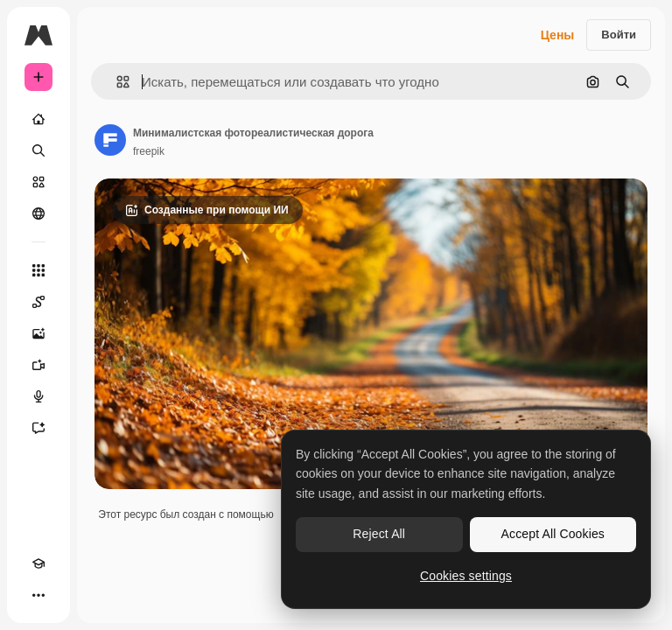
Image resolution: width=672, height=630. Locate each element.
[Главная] (38, 119)
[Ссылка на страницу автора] (110, 140)
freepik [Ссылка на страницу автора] (149, 151)
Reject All (379, 534)
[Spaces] (38, 302)
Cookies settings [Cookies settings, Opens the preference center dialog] (466, 576)
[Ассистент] (38, 428)
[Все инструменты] (38, 270)
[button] (116, 82)
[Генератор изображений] (38, 333)
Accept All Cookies (553, 534)
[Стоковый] (38, 182)
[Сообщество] (38, 213)
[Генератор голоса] (38, 396)
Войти (619, 35)
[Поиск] (38, 150)
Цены (558, 35)
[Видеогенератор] (38, 365)
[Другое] (38, 595)
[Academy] (38, 563)
